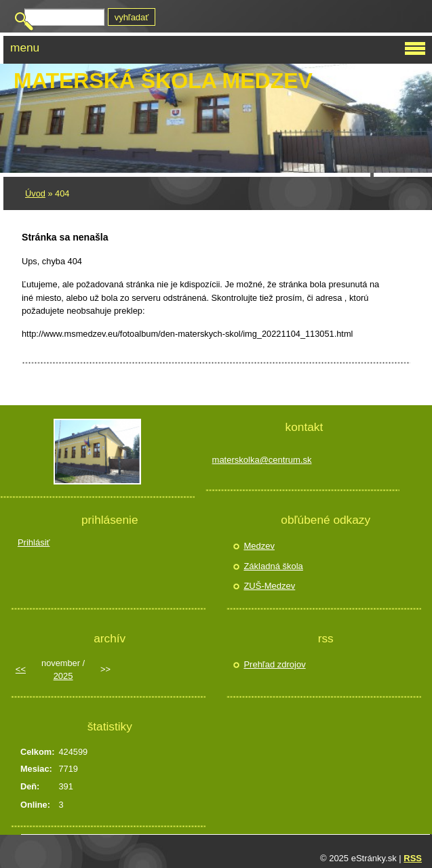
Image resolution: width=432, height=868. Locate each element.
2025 (63, 676)
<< (21, 669)
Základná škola (273, 566)
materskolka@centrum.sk (262, 460)
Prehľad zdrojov (274, 664)
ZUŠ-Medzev (269, 586)
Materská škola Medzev (163, 81)
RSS (413, 858)
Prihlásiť (34, 542)
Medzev (259, 546)
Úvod (35, 193)
